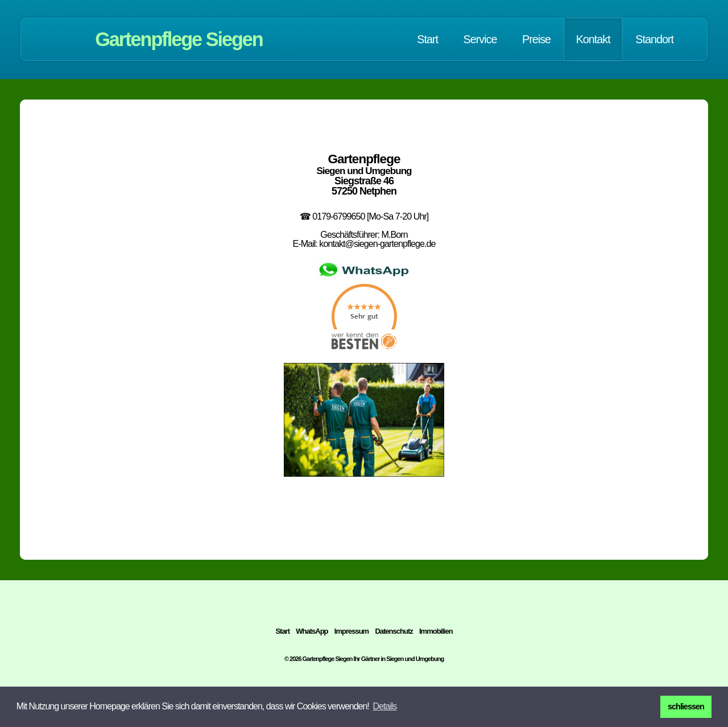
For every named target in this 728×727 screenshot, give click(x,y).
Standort (654, 39)
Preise (536, 39)
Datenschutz (394, 631)
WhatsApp (312, 631)
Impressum (351, 631)
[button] (384, 707)
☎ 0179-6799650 (332, 216)
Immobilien (436, 631)
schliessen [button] (686, 707)
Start (427, 39)
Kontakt (593, 39)
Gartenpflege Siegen (179, 39)
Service (480, 39)
